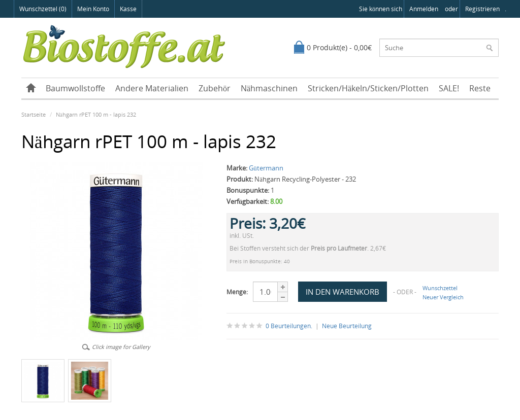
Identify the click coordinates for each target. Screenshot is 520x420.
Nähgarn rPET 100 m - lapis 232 (96, 114)
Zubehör (215, 88)
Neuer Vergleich (443, 297)
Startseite (34, 114)
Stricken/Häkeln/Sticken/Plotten (368, 88)
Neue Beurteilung (347, 326)
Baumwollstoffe (75, 88)
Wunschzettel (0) (43, 9)
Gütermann (266, 168)
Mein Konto (93, 9)
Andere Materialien (152, 88)
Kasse (128, 9)
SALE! (449, 88)
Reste (480, 88)
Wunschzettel (440, 288)
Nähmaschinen (269, 88)
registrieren (482, 9)
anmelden (424, 9)
